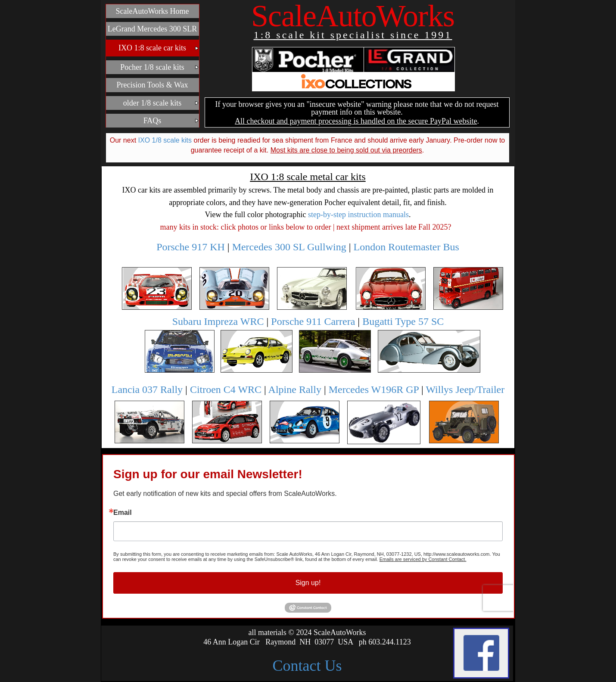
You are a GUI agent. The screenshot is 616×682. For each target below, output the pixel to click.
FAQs (170, 121)
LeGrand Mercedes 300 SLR (152, 29)
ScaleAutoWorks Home (152, 11)
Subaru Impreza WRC (218, 321)
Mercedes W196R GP (374, 389)
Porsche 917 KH (191, 247)
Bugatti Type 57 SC (403, 321)
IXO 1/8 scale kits (165, 140)
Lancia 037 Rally (147, 389)
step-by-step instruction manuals (358, 215)
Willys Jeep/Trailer (465, 389)
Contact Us (307, 666)
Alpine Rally (295, 389)
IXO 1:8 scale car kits (159, 48)
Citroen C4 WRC (226, 389)
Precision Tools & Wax (152, 85)
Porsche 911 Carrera (313, 321)
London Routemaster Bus (406, 247)
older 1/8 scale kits (160, 103)
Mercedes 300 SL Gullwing (289, 247)
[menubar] (152, 68)
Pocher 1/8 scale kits (159, 67)
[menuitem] (152, 11)
